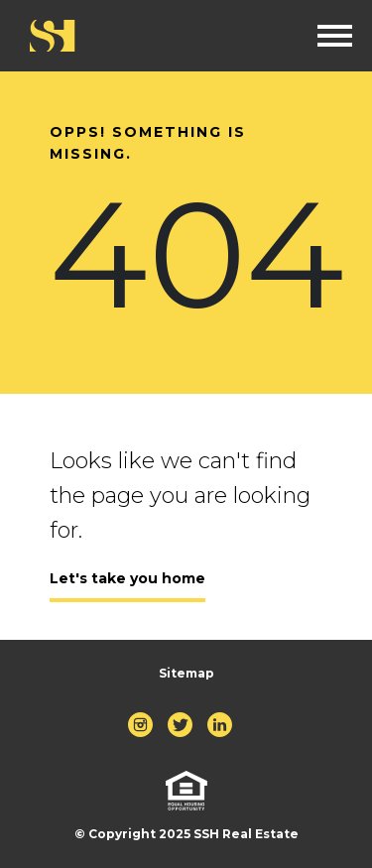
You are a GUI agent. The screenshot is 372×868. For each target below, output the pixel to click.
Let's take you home (127, 578)
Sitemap (186, 673)
